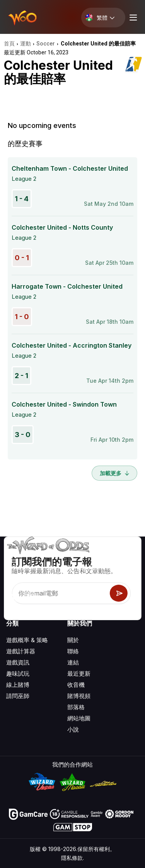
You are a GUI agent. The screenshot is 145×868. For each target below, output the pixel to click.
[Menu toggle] (132, 18)
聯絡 (73, 651)
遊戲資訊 (18, 662)
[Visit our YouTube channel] (13, 597)
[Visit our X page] (30, 597)
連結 (73, 662)
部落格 (76, 707)
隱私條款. (72, 858)
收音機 (76, 685)
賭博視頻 (79, 696)
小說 (73, 729)
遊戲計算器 (21, 651)
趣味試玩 (18, 674)
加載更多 (114, 473)
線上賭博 (18, 685)
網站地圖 (79, 718)
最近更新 (79, 674)
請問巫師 (18, 696)
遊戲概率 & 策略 (27, 640)
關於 (73, 640)
